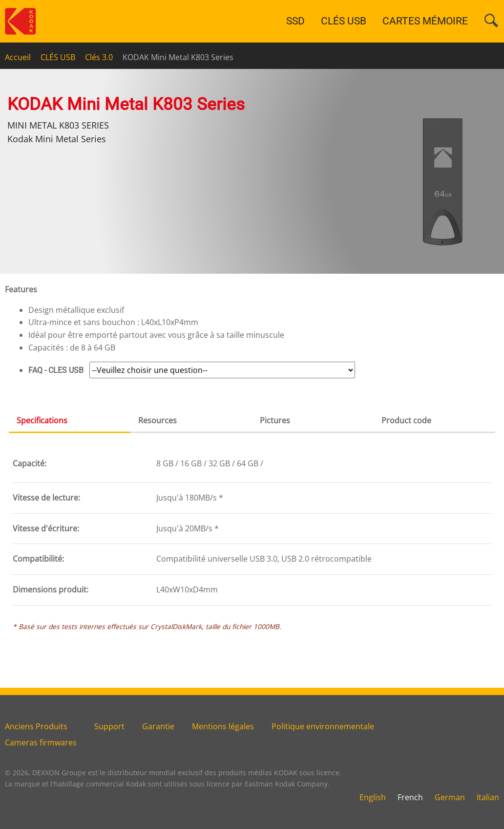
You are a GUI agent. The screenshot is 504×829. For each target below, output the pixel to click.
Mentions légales (223, 726)
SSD (295, 21)
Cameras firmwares (41, 742)
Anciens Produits (36, 726)
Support (109, 726)
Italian (488, 797)
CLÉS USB (344, 21)
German (450, 797)
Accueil (18, 57)
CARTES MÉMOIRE (425, 21)
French (410, 797)
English (373, 797)
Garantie (158, 726)
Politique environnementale (323, 726)
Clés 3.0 (99, 57)
